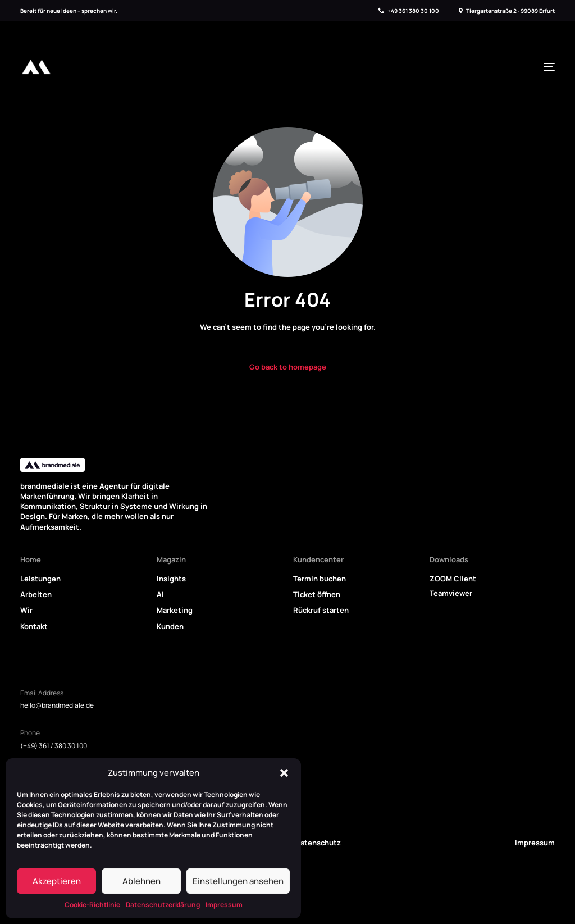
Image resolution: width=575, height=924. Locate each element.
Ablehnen (142, 881)
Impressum (224, 905)
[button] (284, 773)
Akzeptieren (57, 881)
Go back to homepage (288, 367)
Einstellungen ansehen (238, 881)
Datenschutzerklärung (163, 905)
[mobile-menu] (546, 67)
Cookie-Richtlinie (92, 905)
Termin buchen (320, 579)
